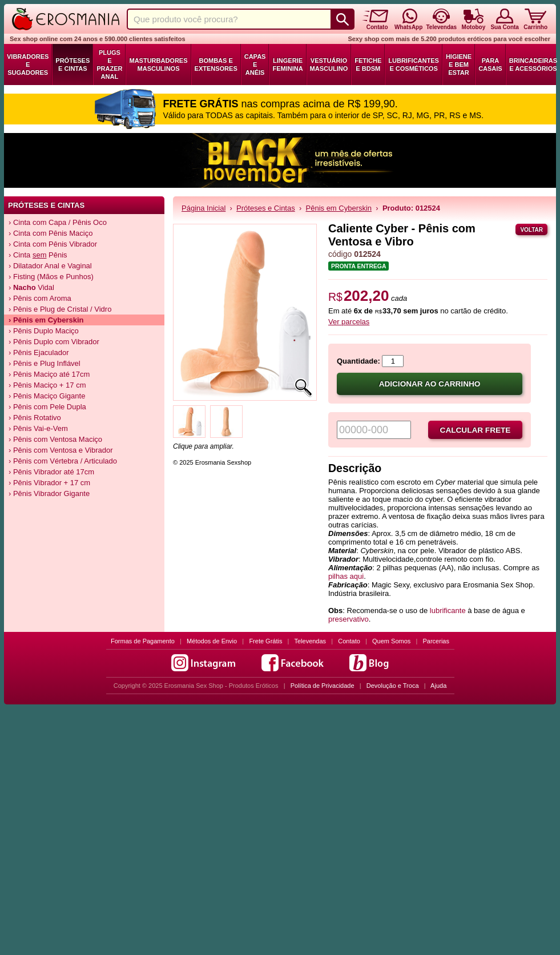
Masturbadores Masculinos (158, 65)
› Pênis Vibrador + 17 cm (49, 483)
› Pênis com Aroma (40, 298)
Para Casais (490, 65)
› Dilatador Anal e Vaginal (50, 266)
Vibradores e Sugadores (28, 65)
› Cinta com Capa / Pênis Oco (58, 222)
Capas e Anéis (255, 65)
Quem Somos (391, 641)
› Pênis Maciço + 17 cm (47, 385)
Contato (349, 641)
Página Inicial (204, 208)
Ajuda (438, 686)
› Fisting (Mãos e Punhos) (51, 277)
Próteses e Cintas (72, 65)
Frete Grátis (265, 641)
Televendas (310, 641)
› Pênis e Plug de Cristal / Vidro (60, 309)
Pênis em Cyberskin (339, 208)
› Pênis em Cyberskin (46, 320)
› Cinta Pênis (38, 255)
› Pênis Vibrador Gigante (49, 493)
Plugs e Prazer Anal (109, 65)
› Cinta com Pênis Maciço (51, 233)
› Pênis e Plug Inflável (45, 363)
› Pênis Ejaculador (39, 352)
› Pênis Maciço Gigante (47, 396)
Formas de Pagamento (143, 641)
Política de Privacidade (323, 686)
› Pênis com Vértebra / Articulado (63, 461)
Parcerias (436, 641)
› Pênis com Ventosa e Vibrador (61, 450)
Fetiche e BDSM (368, 65)
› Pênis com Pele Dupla (47, 407)
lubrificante (448, 611)
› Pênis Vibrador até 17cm (51, 472)
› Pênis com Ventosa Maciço (55, 439)
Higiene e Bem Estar (459, 65)
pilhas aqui (346, 576)
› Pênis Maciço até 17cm (49, 374)
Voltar (531, 230)
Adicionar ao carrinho (430, 384)
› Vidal (31, 287)
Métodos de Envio (212, 641)
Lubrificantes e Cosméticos (414, 65)
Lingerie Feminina (287, 65)
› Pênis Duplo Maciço (44, 331)
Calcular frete (476, 430)
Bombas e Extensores (216, 65)
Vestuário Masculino (329, 65)
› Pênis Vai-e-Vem (38, 428)
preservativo (349, 619)
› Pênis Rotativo (35, 418)
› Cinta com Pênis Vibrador (53, 244)
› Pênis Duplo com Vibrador (54, 342)
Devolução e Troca (393, 686)
